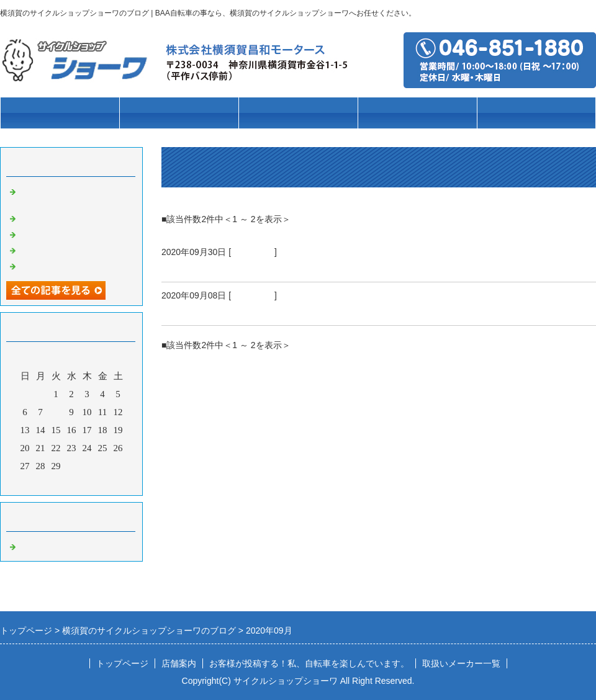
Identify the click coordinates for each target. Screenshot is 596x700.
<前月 (48, 483)
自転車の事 (253, 252)
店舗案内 (536, 113)
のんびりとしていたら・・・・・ (245, 310)
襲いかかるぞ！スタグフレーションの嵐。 (268, 267)
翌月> (95, 483)
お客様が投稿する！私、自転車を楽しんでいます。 (309, 663)
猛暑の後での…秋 (56, 249)
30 (72, 466)
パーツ (418, 113)
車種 (179, 113)
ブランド (298, 113)
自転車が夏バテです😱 (66, 265)
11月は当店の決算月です (70, 233)
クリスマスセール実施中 (70, 217)
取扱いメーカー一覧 (461, 663)
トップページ (60, 113)
